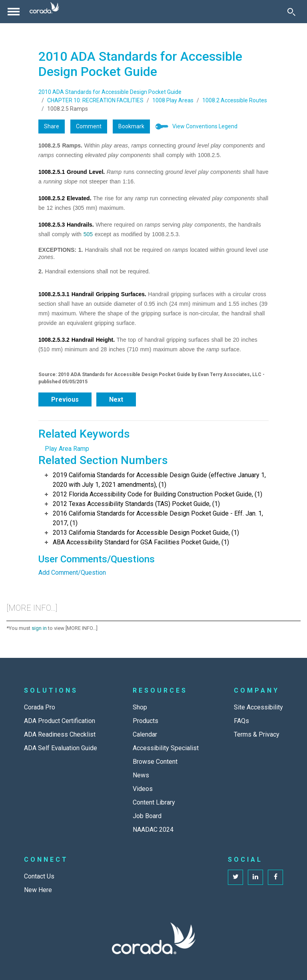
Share (52, 126)
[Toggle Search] (291, 12)
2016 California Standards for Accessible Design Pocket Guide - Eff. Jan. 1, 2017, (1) (158, 518)
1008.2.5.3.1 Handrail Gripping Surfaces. (92, 294)
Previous (65, 399)
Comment (89, 126)
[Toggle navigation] (14, 12)
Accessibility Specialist (166, 748)
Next (116, 399)
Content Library (154, 802)
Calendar (145, 734)
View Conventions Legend (205, 126)
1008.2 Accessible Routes (235, 100)
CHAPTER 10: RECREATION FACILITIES (95, 100)
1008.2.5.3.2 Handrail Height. (77, 340)
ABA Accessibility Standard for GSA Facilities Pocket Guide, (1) (141, 542)
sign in (39, 628)
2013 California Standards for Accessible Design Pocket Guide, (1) (146, 533)
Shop (140, 707)
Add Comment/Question (72, 573)
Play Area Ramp (67, 449)
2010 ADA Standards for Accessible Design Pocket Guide (110, 92)
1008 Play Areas (173, 100)
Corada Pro (40, 707)
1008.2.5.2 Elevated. (65, 198)
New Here (38, 890)
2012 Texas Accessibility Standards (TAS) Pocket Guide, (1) (136, 504)
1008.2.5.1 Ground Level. (72, 172)
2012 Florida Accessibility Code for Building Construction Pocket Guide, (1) (157, 494)
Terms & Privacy (257, 734)
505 (88, 234)
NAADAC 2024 (153, 830)
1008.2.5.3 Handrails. (66, 225)
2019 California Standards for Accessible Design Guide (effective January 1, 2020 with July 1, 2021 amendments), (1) (159, 480)
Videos (143, 789)
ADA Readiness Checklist (60, 734)
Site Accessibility (258, 707)
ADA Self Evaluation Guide (61, 748)
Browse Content (155, 762)
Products (146, 721)
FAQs (241, 721)
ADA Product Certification (60, 721)
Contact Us (39, 876)
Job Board (147, 816)
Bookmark (131, 126)
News (141, 775)
